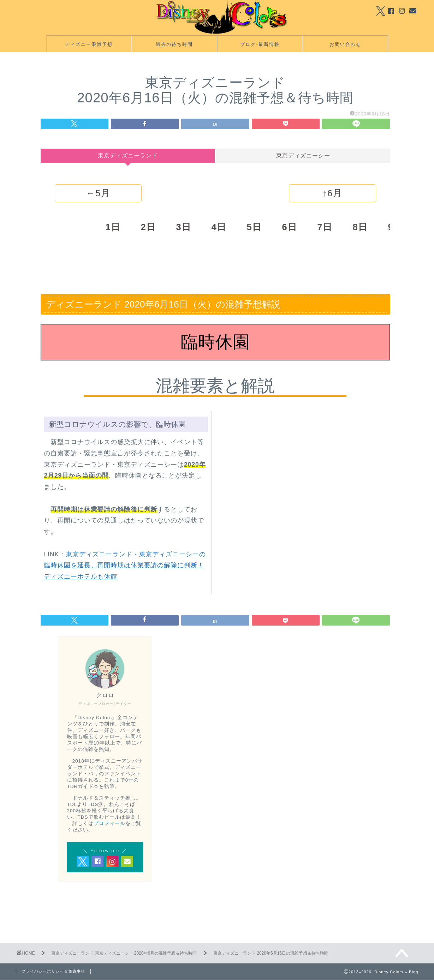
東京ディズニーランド (127, 156)
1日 (113, 227)
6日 (289, 227)
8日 (360, 227)
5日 (254, 227)
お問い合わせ (345, 44)
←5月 (98, 193)
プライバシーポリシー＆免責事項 (53, 972)
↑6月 (332, 193)
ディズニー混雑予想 (89, 44)
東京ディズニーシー (303, 156)
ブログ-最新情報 (260, 44)
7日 (325, 227)
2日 (148, 227)
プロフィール (109, 824)
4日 (219, 227)
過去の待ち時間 (174, 44)
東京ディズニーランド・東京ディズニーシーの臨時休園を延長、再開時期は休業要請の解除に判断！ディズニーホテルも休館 (125, 566)
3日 (183, 227)
